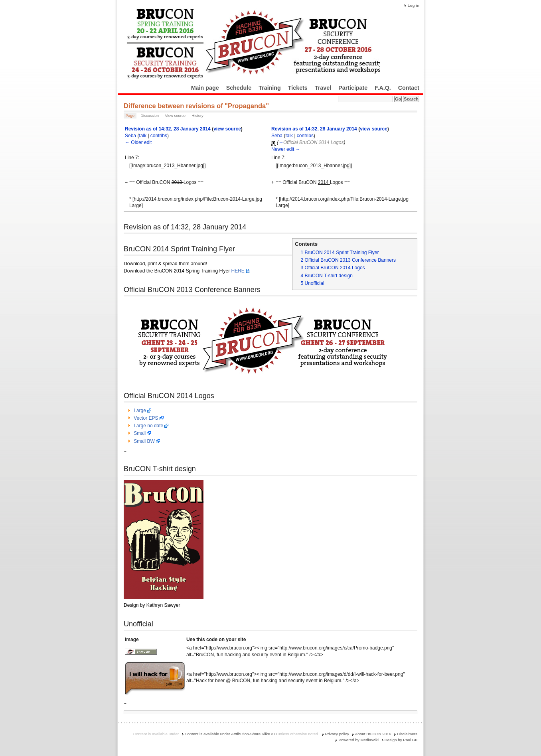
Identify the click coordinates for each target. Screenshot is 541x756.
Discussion (150, 115)
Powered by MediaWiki (358, 740)
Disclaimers (407, 734)
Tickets (298, 88)
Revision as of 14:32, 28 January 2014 (168, 129)
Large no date (148, 426)
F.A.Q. (383, 88)
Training (270, 88)
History (197, 115)
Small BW (144, 441)
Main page (205, 88)
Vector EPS (146, 418)
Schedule (239, 88)
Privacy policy (337, 734)
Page (130, 115)
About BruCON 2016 (373, 734)
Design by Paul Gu (401, 740)
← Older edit (138, 142)
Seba (130, 136)
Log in (413, 5)
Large (140, 411)
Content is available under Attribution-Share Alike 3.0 (231, 734)
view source (227, 129)
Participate (353, 88)
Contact (409, 88)
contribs (159, 136)
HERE (238, 271)
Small (140, 433)
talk (143, 136)
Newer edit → (286, 149)
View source (175, 115)
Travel (323, 88)
